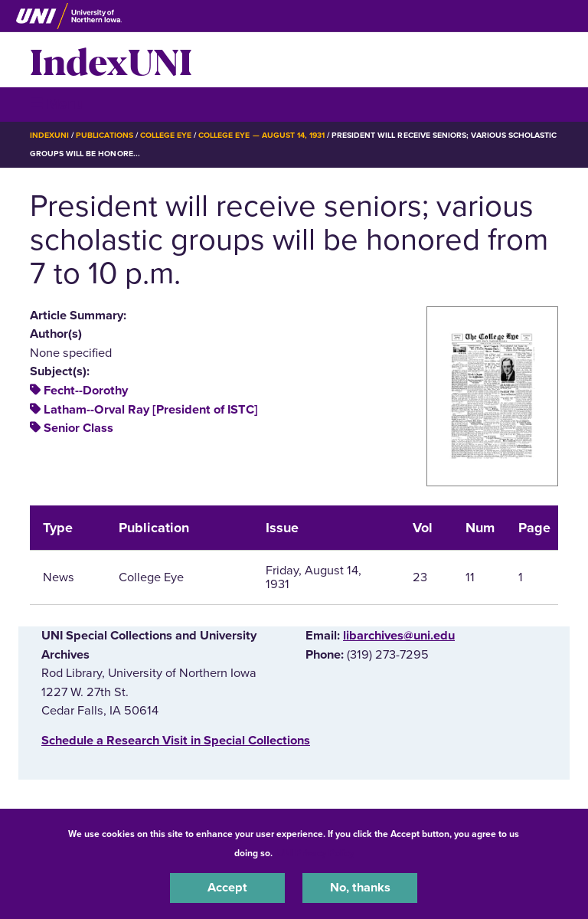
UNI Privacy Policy (315, 853)
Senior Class (78, 428)
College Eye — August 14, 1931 (261, 135)
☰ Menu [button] (57, 104)
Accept (227, 888)
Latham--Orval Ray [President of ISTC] (151, 410)
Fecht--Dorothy (86, 391)
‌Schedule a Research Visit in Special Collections (176, 741)
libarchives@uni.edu (399, 636)
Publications (104, 135)
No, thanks (360, 888)
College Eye (166, 135)
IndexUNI (111, 60)
